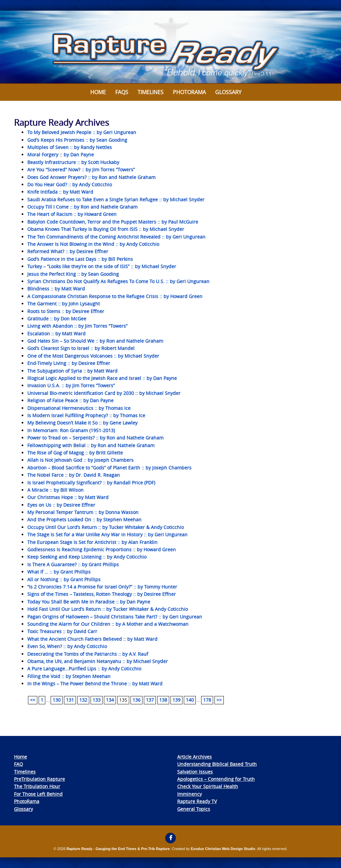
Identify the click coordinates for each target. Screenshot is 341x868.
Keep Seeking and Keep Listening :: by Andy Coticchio (87, 557)
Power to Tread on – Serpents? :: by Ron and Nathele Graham (95, 438)
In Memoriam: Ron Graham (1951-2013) (71, 430)
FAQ (18, 764)
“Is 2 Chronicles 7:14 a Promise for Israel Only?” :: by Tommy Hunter (102, 587)
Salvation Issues (195, 772)
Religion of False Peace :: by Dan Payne (70, 400)
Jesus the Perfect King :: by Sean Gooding (73, 274)
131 (70, 700)
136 (137, 700)
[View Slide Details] (170, 47)
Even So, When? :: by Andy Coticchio (67, 646)
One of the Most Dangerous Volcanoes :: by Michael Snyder (93, 356)
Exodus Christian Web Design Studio (223, 849)
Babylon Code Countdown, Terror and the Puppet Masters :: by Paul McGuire (113, 222)
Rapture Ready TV (197, 801)
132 (83, 700)
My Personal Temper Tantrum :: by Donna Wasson (83, 512)
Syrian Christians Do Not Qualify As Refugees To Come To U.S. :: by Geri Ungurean (118, 281)
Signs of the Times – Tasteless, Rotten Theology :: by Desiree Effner (102, 594)
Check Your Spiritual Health (208, 786)
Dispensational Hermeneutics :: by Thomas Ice (79, 408)
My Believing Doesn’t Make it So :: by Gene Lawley (82, 423)
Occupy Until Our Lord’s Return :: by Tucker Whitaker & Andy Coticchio (106, 527)
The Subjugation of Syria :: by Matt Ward (72, 371)
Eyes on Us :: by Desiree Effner (61, 505)
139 (176, 700)
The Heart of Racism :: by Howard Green (72, 214)
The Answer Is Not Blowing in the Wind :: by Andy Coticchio (93, 244)
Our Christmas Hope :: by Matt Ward (68, 497)
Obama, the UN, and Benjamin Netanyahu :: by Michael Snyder (98, 661)
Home (98, 92)
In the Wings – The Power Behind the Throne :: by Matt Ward (95, 684)
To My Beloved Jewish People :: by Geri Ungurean (82, 132)
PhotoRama (27, 801)
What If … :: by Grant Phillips (59, 572)
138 (163, 700)
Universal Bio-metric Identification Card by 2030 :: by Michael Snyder (104, 393)
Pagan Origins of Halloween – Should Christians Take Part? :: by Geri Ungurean (115, 617)
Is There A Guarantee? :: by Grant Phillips (73, 564)
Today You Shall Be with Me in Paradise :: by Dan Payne (89, 602)
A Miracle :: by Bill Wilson (55, 490)
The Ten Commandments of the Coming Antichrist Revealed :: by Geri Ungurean (116, 237)
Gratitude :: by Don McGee (57, 319)
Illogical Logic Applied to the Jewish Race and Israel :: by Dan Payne (102, 378)
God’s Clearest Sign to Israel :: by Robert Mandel (81, 348)
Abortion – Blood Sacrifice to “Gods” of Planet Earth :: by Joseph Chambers (109, 468)
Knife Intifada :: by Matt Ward (60, 192)
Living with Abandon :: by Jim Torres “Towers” (77, 326)
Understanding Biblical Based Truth (217, 764)
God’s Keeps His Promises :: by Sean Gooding (77, 140)
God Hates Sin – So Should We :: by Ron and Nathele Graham (95, 341)
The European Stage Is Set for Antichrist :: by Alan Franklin (92, 542)
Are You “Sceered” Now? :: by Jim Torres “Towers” (81, 170)
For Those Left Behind (38, 794)
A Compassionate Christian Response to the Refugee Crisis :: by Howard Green (115, 296)
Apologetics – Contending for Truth (216, 779)
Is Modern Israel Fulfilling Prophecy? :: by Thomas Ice (86, 415)
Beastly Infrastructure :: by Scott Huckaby (73, 162)
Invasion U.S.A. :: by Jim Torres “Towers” (71, 385)
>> (219, 700)
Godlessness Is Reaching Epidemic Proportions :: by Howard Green (102, 549)
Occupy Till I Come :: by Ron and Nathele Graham (82, 207)
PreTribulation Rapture (39, 779)
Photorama (189, 92)
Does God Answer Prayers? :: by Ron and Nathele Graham (91, 177)
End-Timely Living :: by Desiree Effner (69, 363)
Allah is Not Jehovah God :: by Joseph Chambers (80, 460)
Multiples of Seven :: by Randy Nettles (70, 147)
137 (150, 700)
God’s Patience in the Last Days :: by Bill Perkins (80, 259)
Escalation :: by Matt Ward (56, 334)
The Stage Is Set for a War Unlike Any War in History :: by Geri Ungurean (107, 534)
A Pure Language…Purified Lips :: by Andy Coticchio (84, 669)
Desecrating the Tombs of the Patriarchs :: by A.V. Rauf (88, 654)
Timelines (151, 92)
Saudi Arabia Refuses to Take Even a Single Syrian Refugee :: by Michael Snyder (116, 199)
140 (190, 700)
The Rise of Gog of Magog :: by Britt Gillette (75, 453)
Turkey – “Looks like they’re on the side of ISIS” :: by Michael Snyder (102, 266)
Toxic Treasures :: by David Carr (62, 631)
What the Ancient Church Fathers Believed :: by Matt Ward (92, 639)
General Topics (194, 809)
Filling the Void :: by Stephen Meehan (69, 676)
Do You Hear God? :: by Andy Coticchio (70, 184)
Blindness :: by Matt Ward (56, 289)
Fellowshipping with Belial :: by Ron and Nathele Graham (91, 445)
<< (33, 700)
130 (57, 700)
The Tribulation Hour (37, 786)
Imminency (189, 794)
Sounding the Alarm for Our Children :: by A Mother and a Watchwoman (108, 624)
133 (97, 700)
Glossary (228, 92)
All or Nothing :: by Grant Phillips (64, 579)
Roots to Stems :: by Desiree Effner (66, 311)
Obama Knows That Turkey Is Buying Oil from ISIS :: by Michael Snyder (106, 229)
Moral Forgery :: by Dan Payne (61, 155)
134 (110, 700)
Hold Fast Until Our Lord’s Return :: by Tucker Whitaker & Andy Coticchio (108, 609)
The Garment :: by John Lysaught (64, 304)
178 (207, 700)
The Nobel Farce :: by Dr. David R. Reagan (74, 475)
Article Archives (194, 757)
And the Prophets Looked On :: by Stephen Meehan (84, 520)
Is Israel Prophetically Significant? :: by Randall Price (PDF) (91, 483)
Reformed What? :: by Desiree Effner (68, 251)
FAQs (122, 92)
